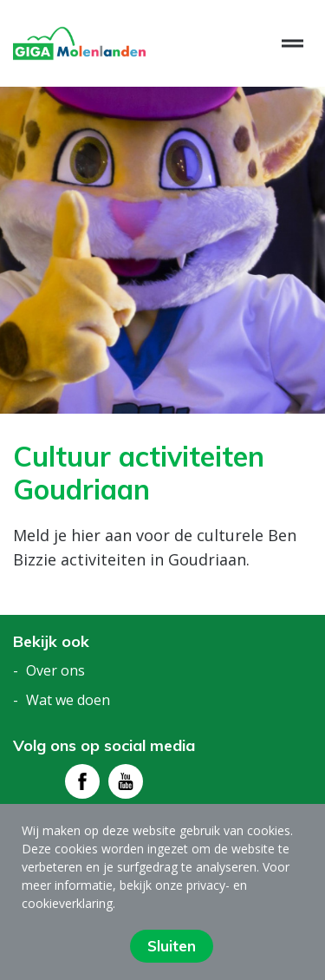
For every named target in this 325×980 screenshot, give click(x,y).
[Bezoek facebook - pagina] (82, 781)
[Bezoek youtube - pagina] (126, 781)
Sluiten (172, 946)
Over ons (55, 670)
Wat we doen (68, 700)
